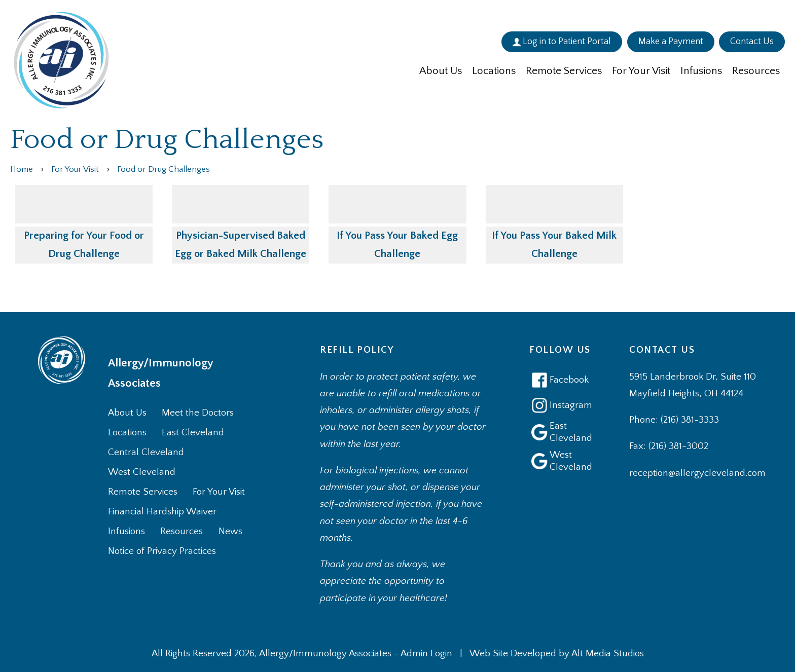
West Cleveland (142, 472)
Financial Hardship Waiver (162, 512)
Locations (494, 71)
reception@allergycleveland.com (697, 473)
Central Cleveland (146, 452)
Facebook (559, 380)
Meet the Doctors (198, 413)
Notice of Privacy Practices (162, 551)
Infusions (701, 71)
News (230, 531)
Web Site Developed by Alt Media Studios (557, 654)
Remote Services (564, 71)
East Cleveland (193, 433)
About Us (441, 71)
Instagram (560, 405)
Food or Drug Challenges (164, 169)
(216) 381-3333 (690, 420)
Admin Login (426, 654)
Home (22, 169)
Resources (756, 71)
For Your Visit (641, 71)
